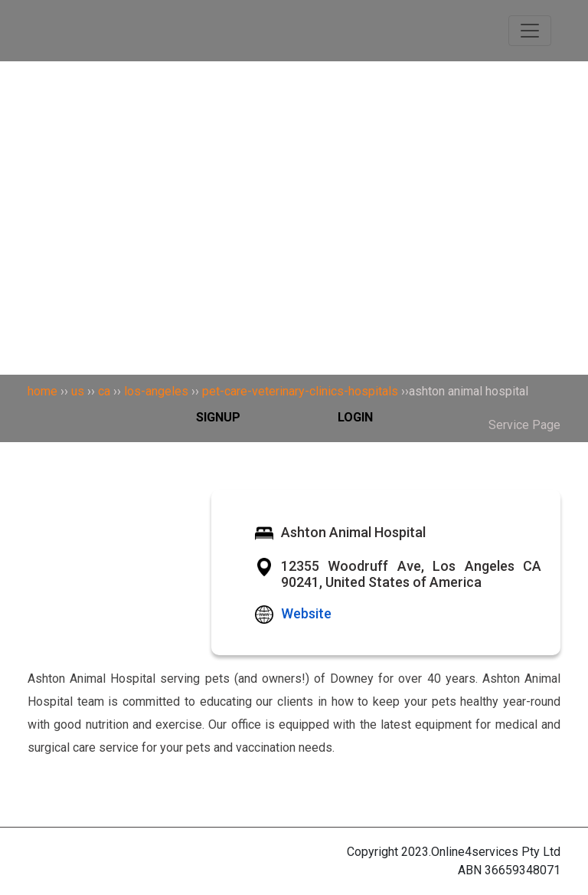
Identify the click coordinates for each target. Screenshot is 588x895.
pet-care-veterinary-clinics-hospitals (300, 391)
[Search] (294, 103)
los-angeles (156, 391)
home (42, 391)
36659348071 (523, 870)
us (78, 391)
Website (306, 613)
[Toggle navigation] (530, 31)
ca (104, 391)
